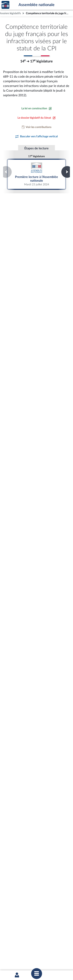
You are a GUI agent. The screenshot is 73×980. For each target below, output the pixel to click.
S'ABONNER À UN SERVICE (36, 938)
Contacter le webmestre (20, 958)
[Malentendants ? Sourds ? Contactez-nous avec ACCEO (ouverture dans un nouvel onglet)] (34, 900)
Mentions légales (14, 955)
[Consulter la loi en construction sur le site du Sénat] (37, 109)
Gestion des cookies (56, 958)
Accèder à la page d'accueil (5, 5)
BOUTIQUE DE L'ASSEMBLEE (36, 925)
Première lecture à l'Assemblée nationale (37, 174)
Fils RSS (39, 958)
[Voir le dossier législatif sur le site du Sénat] (37, 118)
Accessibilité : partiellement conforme (46, 955)
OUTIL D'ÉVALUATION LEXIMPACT (36, 944)
